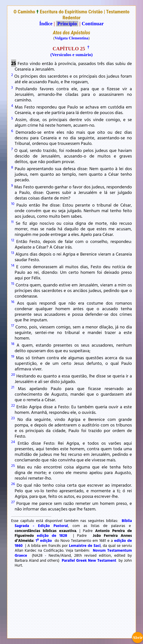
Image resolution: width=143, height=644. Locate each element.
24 (13, 442)
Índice (46, 24)
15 (13, 283)
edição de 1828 (52, 535)
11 (12, 222)
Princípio (67, 24)
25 (13, 465)
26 (13, 484)
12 (13, 240)
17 (13, 325)
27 (13, 502)
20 (13, 374)
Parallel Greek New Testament (89, 560)
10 (13, 203)
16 (13, 301)
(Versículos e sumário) (71, 55)
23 (13, 418)
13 (13, 252)
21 (13, 387)
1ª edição (44, 540)
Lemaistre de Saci (85, 545)
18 (13, 343)
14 (13, 265)
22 (13, 405)
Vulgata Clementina (71, 38)
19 (13, 356)
